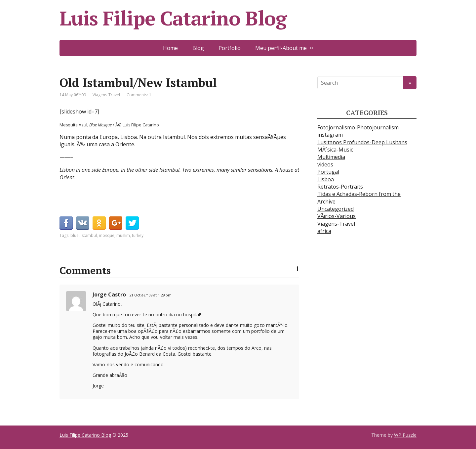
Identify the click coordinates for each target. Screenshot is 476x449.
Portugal (328, 172)
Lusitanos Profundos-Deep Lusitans (362, 142)
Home (170, 48)
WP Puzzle (405, 435)
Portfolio (230, 48)
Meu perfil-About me (281, 48)
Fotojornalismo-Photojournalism (358, 127)
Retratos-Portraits (340, 187)
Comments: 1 (139, 95)
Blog (198, 48)
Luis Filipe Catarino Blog (173, 18)
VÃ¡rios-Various (337, 216)
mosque (107, 235)
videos (325, 164)
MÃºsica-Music (335, 150)
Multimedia (331, 157)
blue (75, 235)
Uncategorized (336, 209)
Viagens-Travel (106, 95)
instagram (330, 135)
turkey (138, 235)
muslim (123, 235)
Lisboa (326, 179)
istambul (89, 235)
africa (324, 231)
